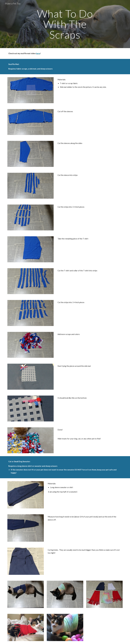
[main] (65, 24)
